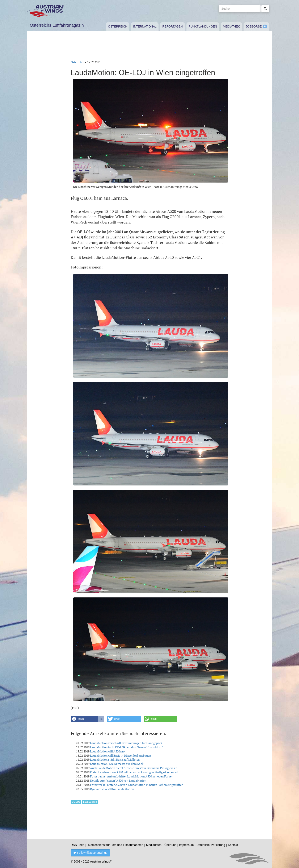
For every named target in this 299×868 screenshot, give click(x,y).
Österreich (118, 26)
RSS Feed (78, 845)
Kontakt (233, 845)
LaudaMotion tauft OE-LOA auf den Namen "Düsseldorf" (126, 747)
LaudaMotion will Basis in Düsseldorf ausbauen (121, 756)
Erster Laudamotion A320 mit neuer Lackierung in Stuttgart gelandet (134, 772)
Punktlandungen (203, 26)
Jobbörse (254, 26)
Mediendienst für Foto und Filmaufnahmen (116, 845)
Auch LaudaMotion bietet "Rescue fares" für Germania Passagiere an (134, 768)
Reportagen (172, 26)
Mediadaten (154, 845)
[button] (88, 719)
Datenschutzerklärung (211, 845)
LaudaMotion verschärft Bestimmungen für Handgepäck (126, 743)
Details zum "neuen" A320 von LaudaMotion (118, 781)
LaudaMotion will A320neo (107, 751)
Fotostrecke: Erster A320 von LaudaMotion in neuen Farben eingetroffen (137, 785)
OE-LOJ (76, 802)
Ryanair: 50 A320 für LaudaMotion (112, 789)
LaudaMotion (90, 802)
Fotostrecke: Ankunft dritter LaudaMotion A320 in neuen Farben (132, 776)
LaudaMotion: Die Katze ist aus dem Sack (117, 764)
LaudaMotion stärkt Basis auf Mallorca (115, 759)
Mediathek (231, 26)
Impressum (186, 845)
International (145, 26)
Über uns (170, 845)
